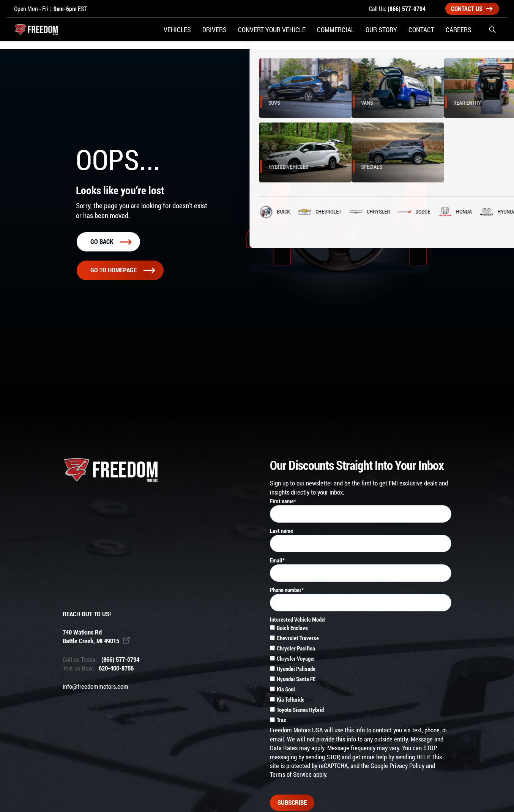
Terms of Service (291, 774)
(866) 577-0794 (407, 9)
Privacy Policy (407, 766)
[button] (492, 34)
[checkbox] (361, 675)
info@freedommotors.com (95, 686)
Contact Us (472, 9)
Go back (111, 242)
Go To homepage (123, 270)
